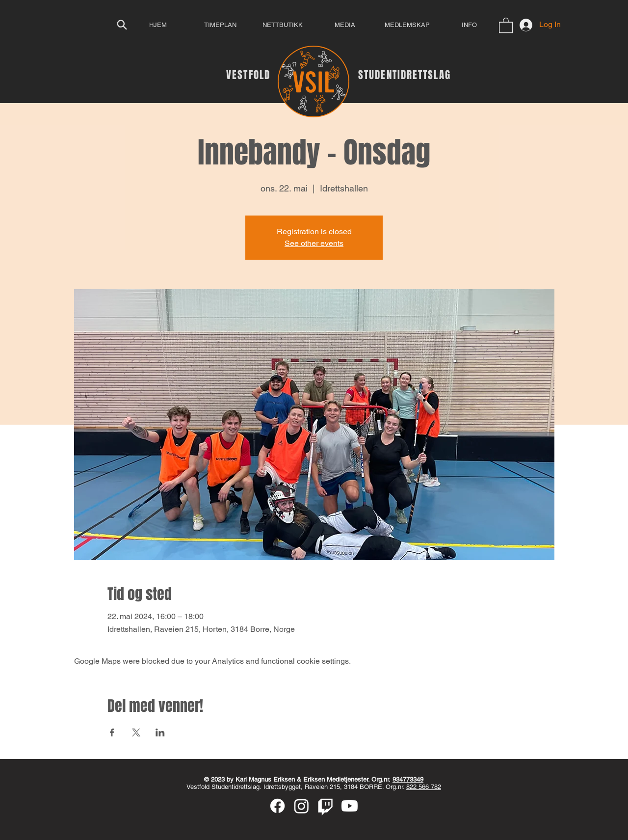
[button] (506, 25)
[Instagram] (301, 806)
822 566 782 (424, 787)
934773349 (408, 779)
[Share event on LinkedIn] (160, 732)
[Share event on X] (136, 732)
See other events (314, 243)
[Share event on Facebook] (112, 732)
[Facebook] (277, 806)
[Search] (122, 25)
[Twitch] (326, 806)
